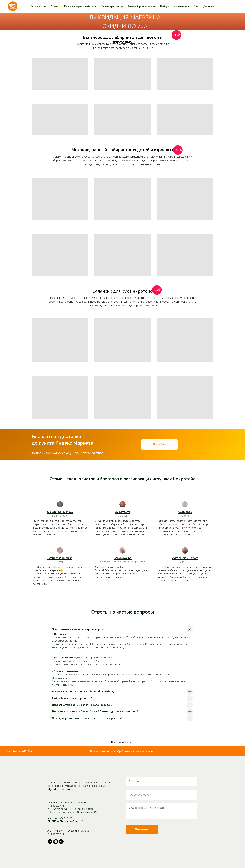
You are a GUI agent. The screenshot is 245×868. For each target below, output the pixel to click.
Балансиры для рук (113, 6)
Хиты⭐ (55, 6)
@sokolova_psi (123, 558)
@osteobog (185, 512)
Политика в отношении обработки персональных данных (122, 751)
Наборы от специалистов (175, 6)
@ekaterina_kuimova (60, 512)
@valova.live (123, 512)
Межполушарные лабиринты (81, 6)
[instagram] (56, 842)
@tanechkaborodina (60, 558)
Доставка (209, 6)
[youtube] (61, 842)
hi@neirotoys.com (59, 789)
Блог (196, 6)
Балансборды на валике (142, 6)
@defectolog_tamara (185, 558)
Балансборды (39, 6)
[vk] (50, 842)
